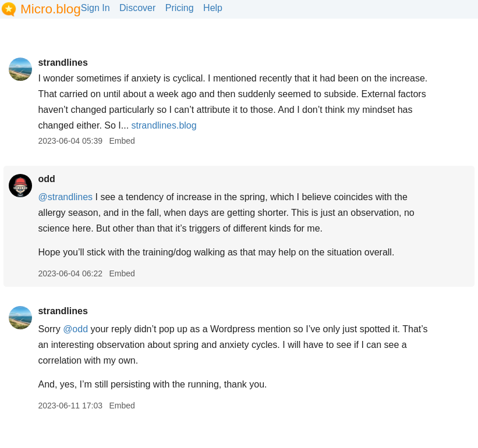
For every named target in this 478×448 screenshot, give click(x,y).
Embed (122, 141)
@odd (75, 329)
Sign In (95, 8)
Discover (137, 8)
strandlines (63, 63)
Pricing (180, 8)
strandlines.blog (164, 125)
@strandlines (65, 197)
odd (46, 179)
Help (213, 8)
